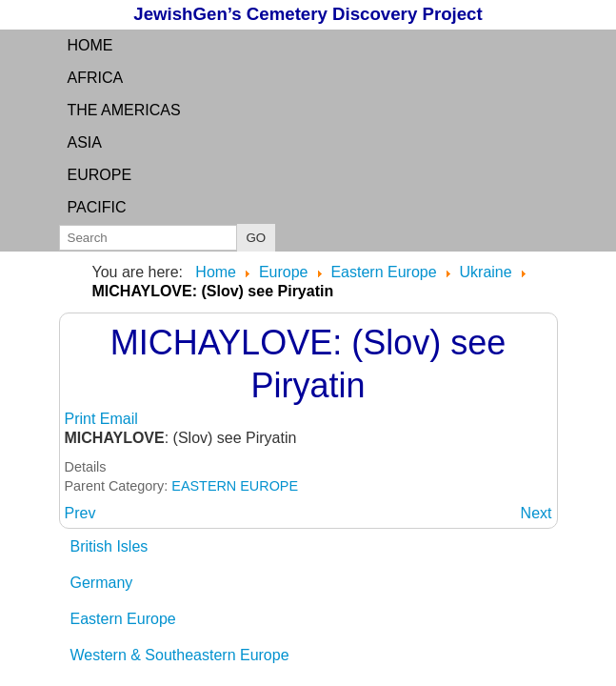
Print (82, 419)
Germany (102, 583)
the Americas (124, 110)
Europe (100, 175)
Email (119, 419)
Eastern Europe (123, 619)
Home (90, 45)
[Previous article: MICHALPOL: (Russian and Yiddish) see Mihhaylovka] (80, 513)
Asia (85, 142)
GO (257, 238)
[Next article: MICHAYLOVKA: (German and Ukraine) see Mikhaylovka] (537, 513)
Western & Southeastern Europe (180, 655)
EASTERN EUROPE (235, 486)
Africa (96, 78)
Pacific (97, 207)
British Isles (109, 546)
